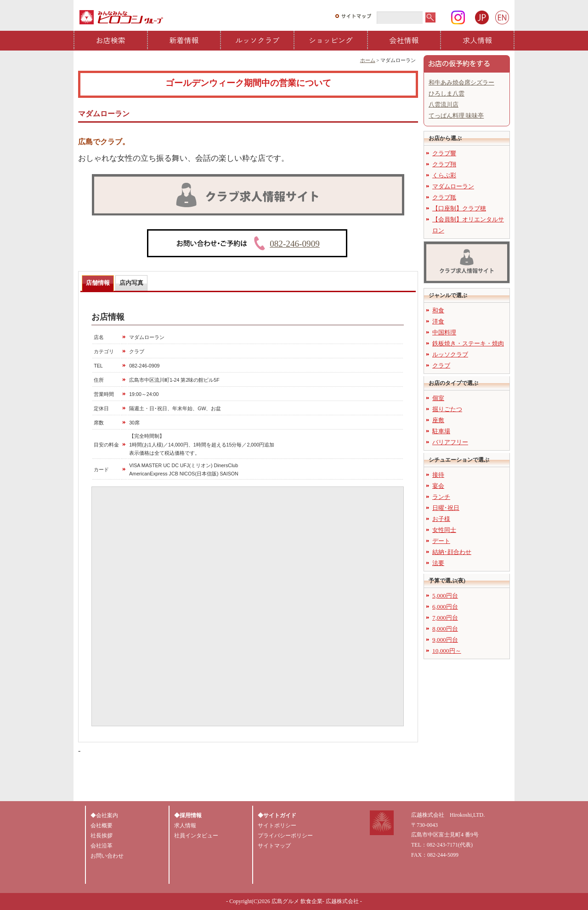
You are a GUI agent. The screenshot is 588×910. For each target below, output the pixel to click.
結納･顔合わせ (452, 552)
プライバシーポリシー (285, 836)
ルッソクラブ (257, 40)
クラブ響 (444, 153)
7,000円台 (445, 618)
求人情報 (477, 40)
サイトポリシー (277, 825)
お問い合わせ (107, 856)
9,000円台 (445, 640)
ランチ (441, 497)
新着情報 (184, 40)
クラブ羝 (444, 197)
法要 (438, 563)
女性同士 (444, 530)
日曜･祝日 (446, 508)
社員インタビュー (196, 836)
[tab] (98, 283)
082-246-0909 (295, 244)
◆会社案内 (104, 815)
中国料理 (444, 332)
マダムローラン (453, 186)
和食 (438, 310)
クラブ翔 (444, 164)
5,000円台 (445, 596)
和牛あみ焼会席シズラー (461, 82)
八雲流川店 (444, 105)
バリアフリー (450, 442)
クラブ (441, 365)
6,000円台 (445, 607)
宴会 (438, 486)
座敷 (438, 420)
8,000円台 (445, 629)
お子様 (441, 519)
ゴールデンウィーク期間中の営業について (248, 83)
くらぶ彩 (444, 175)
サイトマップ (274, 846)
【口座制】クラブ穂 (459, 208)
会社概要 (102, 825)
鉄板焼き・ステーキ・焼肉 (468, 343)
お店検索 (111, 40)
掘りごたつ (447, 409)
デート (441, 541)
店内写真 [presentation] (131, 283)
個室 (438, 398)
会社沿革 (102, 846)
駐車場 (441, 431)
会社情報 (404, 40)
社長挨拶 (102, 836)
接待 (438, 475)
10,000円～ (447, 651)
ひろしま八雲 (447, 93)
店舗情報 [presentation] (98, 283)
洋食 (438, 321)
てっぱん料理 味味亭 (456, 116)
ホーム (368, 60)
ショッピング (331, 40)
